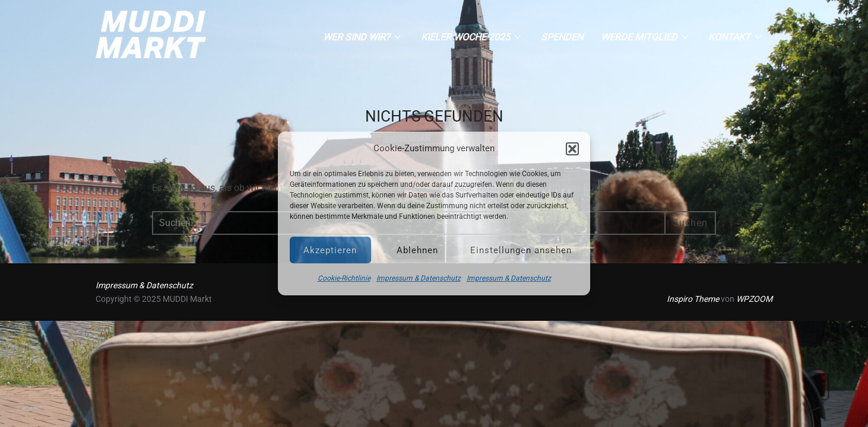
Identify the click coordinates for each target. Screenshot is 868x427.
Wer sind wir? (363, 37)
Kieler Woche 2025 (472, 37)
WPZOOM (754, 299)
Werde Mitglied (646, 37)
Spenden (562, 37)
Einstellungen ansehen (521, 250)
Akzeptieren (330, 250)
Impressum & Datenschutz (419, 278)
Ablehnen (417, 250)
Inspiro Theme (693, 299)
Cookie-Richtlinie (344, 278)
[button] (572, 149)
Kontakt (736, 37)
